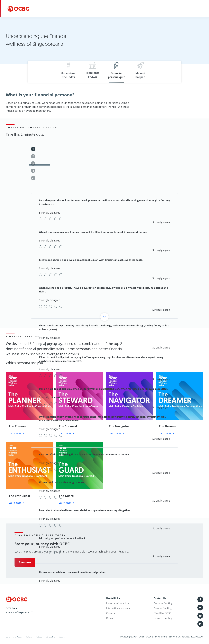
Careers (111, 613)
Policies (35, 637)
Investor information (118, 603)
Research (111, 618)
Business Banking (163, 618)
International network (118, 608)
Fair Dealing (64, 637)
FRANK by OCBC (162, 613)
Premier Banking (163, 608)
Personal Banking (163, 603)
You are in (18, 613)
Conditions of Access (16, 637)
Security (79, 637)
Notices (48, 637)
